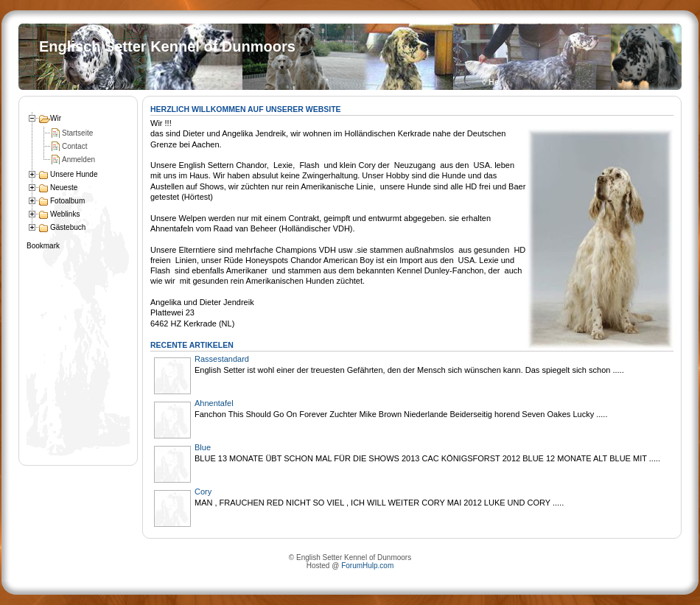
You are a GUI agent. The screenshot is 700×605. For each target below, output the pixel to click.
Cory (203, 492)
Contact (74, 146)
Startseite (77, 133)
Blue (203, 447)
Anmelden (78, 160)
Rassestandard (222, 359)
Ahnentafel (214, 403)
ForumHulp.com (367, 566)
